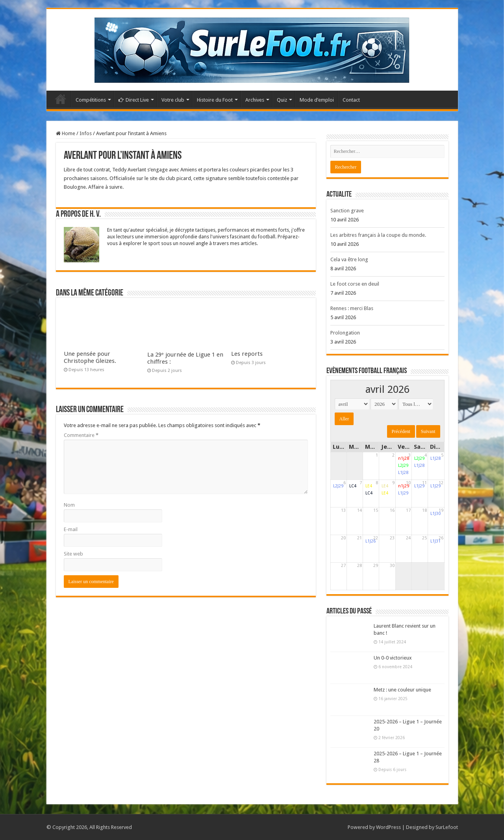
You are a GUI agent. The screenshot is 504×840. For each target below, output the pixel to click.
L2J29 (403, 466)
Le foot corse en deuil (355, 284)
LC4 (353, 486)
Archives (255, 100)
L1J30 (435, 514)
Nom (69, 505)
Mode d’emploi (317, 100)
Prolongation (345, 333)
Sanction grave (347, 211)
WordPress (388, 827)
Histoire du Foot (215, 100)
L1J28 (403, 473)
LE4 (369, 486)
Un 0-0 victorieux (393, 658)
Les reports (247, 354)
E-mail (71, 529)
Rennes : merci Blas (352, 308)
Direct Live (134, 100)
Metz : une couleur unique (402, 690)
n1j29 (404, 486)
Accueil (61, 99)
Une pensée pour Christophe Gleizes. (90, 357)
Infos (86, 133)
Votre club (173, 100)
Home (66, 133)
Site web (73, 554)
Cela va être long (349, 259)
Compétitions (91, 100)
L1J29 (403, 493)
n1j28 (404, 458)
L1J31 (435, 541)
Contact (351, 100)
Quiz (282, 100)
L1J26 (371, 541)
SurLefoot (447, 827)
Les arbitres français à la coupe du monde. (378, 235)
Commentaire (81, 435)
